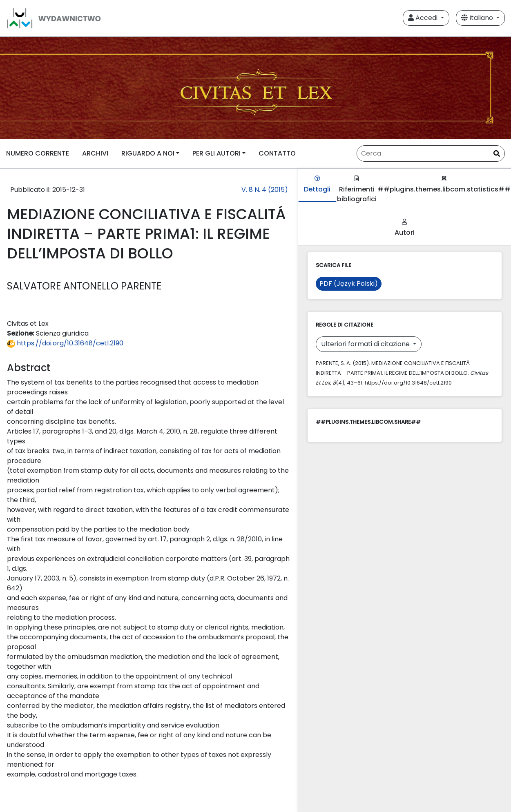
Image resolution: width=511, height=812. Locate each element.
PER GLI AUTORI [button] (216, 153)
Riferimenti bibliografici (357, 190)
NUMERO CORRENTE (38, 153)
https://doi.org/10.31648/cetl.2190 (65, 343)
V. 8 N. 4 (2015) (265, 190)
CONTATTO (277, 153)
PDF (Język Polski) (349, 284)
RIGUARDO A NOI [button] (148, 153)
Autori (405, 228)
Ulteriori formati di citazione (366, 344)
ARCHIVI (95, 153)
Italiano (478, 18)
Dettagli (317, 185)
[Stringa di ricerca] (431, 154)
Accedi (424, 18)
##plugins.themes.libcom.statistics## (444, 185)
